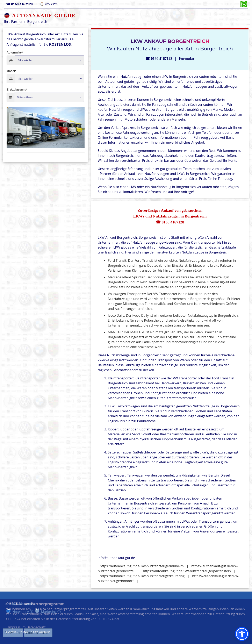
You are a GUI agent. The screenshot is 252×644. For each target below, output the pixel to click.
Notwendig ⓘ (23, 612)
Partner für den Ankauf (118, 174)
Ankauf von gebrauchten (161, 86)
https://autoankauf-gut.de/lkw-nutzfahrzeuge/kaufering (142, 576)
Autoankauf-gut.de (120, 81)
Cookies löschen (38, 633)
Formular (187, 59)
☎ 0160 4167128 (170, 222)
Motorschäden (136, 119)
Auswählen (13, 633)
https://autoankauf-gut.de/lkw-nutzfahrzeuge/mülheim (142, 566)
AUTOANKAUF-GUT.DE (44, 15)
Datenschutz (197, 623)
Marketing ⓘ (51, 612)
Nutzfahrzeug (131, 77)
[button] (242, 634)
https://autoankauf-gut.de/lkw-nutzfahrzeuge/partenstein (187, 571)
